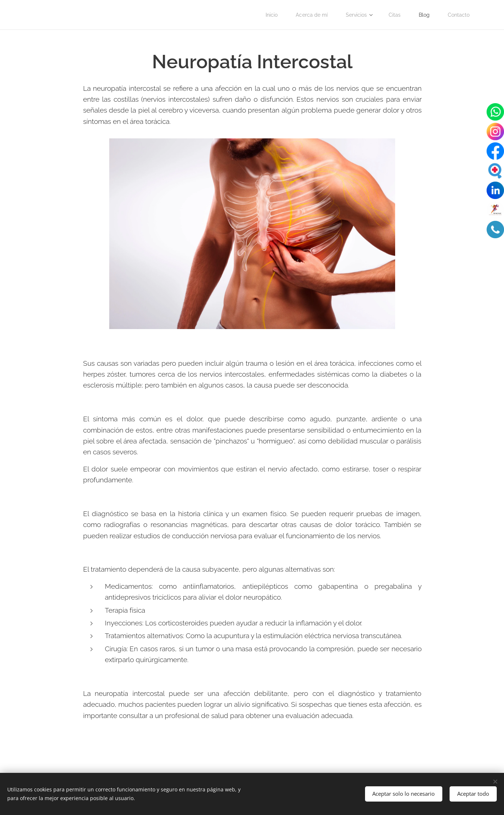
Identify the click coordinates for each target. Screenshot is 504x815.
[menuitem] (265, 15)
